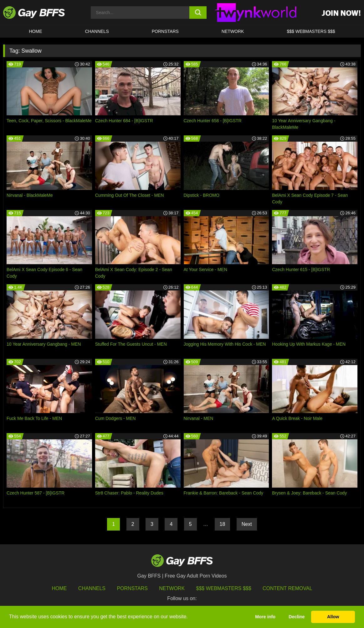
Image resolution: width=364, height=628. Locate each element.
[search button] (198, 13)
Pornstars (132, 588)
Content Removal (287, 588)
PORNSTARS (165, 31)
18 (223, 524)
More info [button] (265, 617)
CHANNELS (97, 31)
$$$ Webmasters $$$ (311, 31)
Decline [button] (297, 617)
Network (233, 31)
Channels (92, 588)
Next (247, 524)
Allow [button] (333, 617)
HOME (36, 31)
